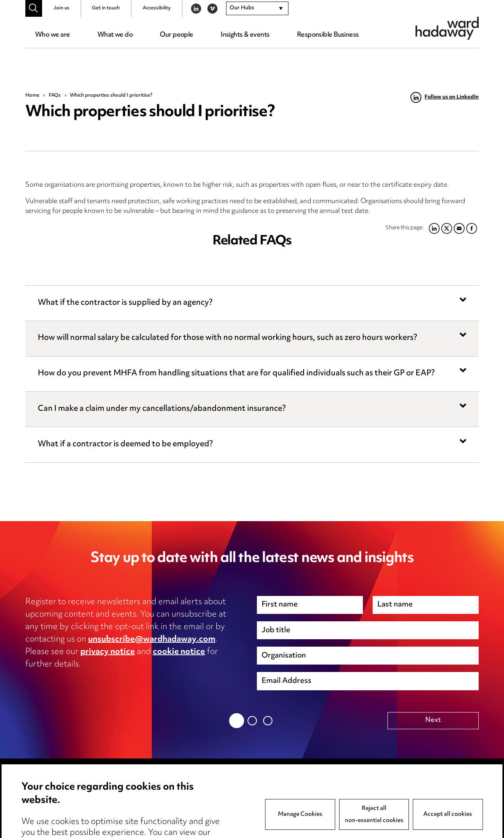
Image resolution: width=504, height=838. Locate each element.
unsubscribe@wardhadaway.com (152, 640)
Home (32, 95)
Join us (61, 8)
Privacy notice (139, 792)
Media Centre (47, 792)
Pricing (36, 805)
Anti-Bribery (230, 792)
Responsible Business (328, 35)
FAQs (55, 95)
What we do (115, 35)
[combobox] (257, 9)
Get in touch (106, 8)
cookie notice (179, 652)
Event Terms (230, 805)
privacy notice (108, 652)
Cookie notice (139, 805)
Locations (40, 817)
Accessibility (157, 8)
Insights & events (245, 35)
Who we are (52, 35)
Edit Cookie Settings (149, 817)
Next (433, 720)
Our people (176, 35)
